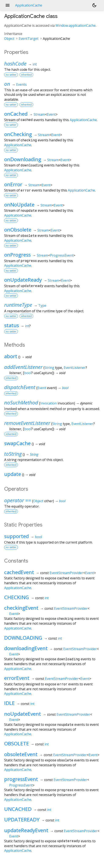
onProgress (17, 255)
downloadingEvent (26, 648)
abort (11, 356)
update (13, 474)
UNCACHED (18, 809)
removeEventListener (27, 423)
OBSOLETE (17, 743)
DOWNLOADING (23, 638)
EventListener (75, 368)
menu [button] (8, 5)
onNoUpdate (19, 204)
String (49, 368)
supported (16, 536)
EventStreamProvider (66, 573)
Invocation (48, 403)
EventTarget (29, 39)
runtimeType (18, 305)
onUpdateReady (23, 280)
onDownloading (23, 159)
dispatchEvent (20, 387)
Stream (39, 114)
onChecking (18, 134)
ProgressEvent (62, 255)
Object (9, 39)
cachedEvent (19, 572)
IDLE (9, 703)
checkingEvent (21, 608)
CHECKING (17, 597)
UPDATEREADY (22, 819)
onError (13, 184)
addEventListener (23, 367)
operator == (18, 500)
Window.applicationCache (76, 25)
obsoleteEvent (21, 754)
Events (21, 84)
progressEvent (21, 779)
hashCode (15, 64)
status (12, 325)
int (35, 64)
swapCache (17, 443)
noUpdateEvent (23, 714)
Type (42, 305)
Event (51, 114)
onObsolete (18, 230)
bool (28, 373)
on (7, 84)
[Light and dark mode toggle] (94, 5)
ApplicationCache (83, 120)
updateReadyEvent (26, 830)
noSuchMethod (21, 403)
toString (13, 454)
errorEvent (17, 678)
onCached (16, 114)
